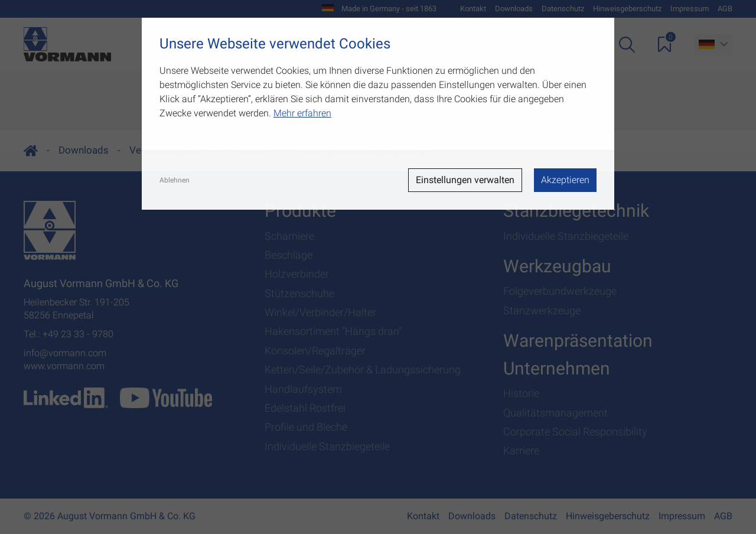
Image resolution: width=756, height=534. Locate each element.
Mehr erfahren (302, 113)
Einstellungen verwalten (465, 180)
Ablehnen (175, 180)
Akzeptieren (565, 180)
